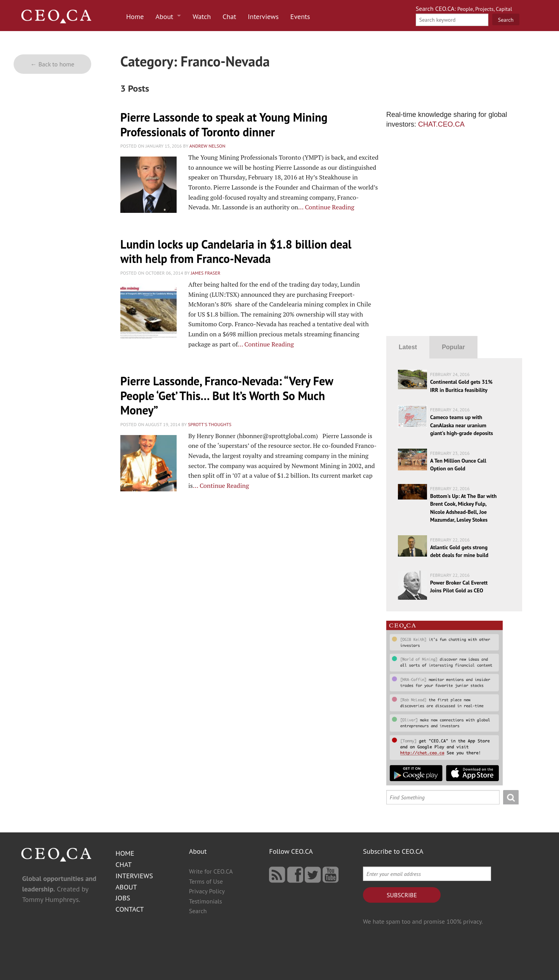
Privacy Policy (207, 891)
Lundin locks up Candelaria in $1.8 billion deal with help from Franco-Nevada (236, 252)
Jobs (123, 898)
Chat (229, 17)
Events (300, 17)
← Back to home (53, 64)
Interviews (263, 17)
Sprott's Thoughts (210, 424)
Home (135, 17)
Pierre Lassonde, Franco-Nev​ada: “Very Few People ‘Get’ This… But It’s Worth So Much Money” (227, 395)
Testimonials (206, 901)
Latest (408, 347)
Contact (130, 909)
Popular (453, 347)
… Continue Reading (326, 207)
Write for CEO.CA (211, 871)
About (165, 17)
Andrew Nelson (207, 146)
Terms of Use (206, 881)
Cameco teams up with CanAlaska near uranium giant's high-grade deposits (462, 425)
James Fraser (206, 273)
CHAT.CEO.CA (441, 124)
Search (198, 911)
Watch (202, 17)
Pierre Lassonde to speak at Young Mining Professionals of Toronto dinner (224, 124)
